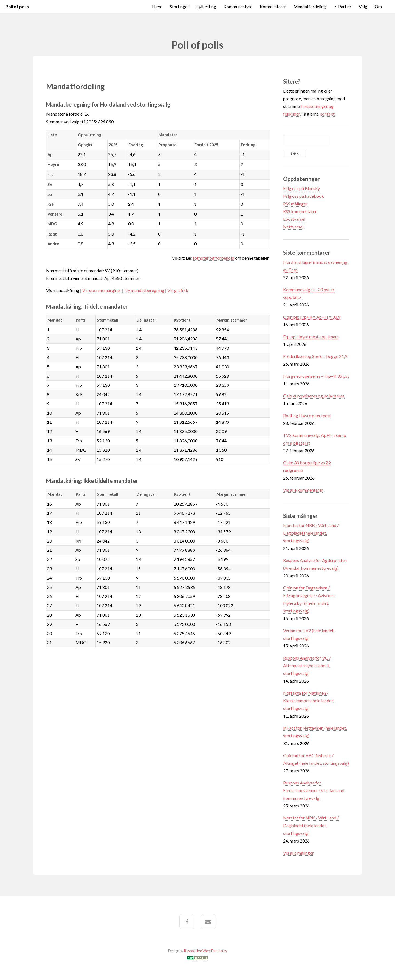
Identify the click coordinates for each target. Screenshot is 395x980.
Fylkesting (206, 6)
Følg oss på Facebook (304, 196)
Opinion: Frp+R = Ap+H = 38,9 (312, 317)
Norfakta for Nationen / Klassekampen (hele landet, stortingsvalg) (308, 700)
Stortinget (179, 6)
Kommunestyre (238, 6)
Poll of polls (17, 6)
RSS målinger (295, 204)
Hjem (157, 6)
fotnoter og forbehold (214, 258)
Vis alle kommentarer (303, 490)
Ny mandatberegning (144, 290)
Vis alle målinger (298, 853)
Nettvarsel (293, 227)
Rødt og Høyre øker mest (307, 415)
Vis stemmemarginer (102, 290)
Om (378, 6)
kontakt (327, 114)
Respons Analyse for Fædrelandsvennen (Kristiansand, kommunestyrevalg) (314, 790)
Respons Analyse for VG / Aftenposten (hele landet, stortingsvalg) (307, 665)
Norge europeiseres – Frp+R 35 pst (316, 376)
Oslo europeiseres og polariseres (314, 396)
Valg (363, 6)
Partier (345, 6)
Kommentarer (273, 6)
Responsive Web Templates (205, 951)
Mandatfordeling (310, 6)
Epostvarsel (294, 219)
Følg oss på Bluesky (301, 188)
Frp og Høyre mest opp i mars (311, 336)
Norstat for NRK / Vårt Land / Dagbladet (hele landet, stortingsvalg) (311, 533)
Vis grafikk (178, 290)
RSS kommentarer (300, 211)
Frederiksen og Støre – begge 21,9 (315, 356)
